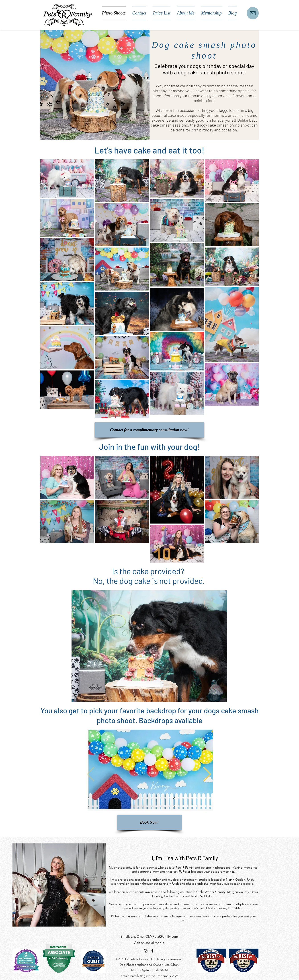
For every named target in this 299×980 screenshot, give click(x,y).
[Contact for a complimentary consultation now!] (149, 430)
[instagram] (146, 951)
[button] (149, 770)
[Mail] (253, 13)
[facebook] (152, 951)
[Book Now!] (149, 822)
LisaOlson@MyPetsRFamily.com (154, 936)
